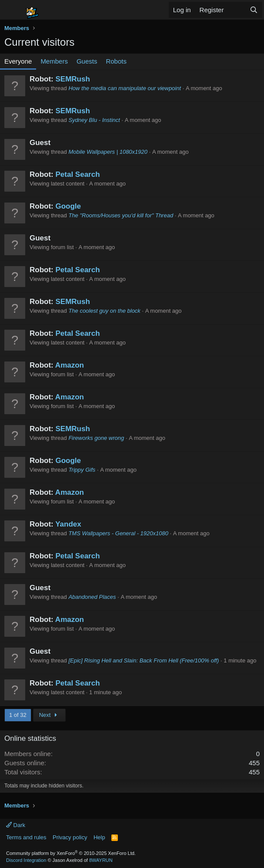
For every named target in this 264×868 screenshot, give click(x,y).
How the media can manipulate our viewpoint (125, 88)
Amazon (70, 365)
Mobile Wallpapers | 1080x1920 (108, 152)
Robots (116, 61)
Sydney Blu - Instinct (94, 120)
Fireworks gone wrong (96, 438)
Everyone (18, 61)
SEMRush (72, 79)
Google (68, 206)
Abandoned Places (92, 597)
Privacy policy (70, 837)
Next (49, 715)
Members (54, 61)
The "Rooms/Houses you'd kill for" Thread (121, 215)
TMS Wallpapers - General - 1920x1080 (118, 533)
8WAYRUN (101, 860)
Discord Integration (26, 860)
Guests (87, 61)
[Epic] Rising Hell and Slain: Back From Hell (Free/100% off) (144, 660)
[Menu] (12, 10)
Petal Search (77, 174)
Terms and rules (26, 837)
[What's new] (236, 10)
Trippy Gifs (82, 470)
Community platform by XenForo (71, 853)
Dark (16, 825)
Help (99, 837)
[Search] (254, 10)
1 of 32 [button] (18, 715)
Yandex (68, 524)
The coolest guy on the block (104, 311)
